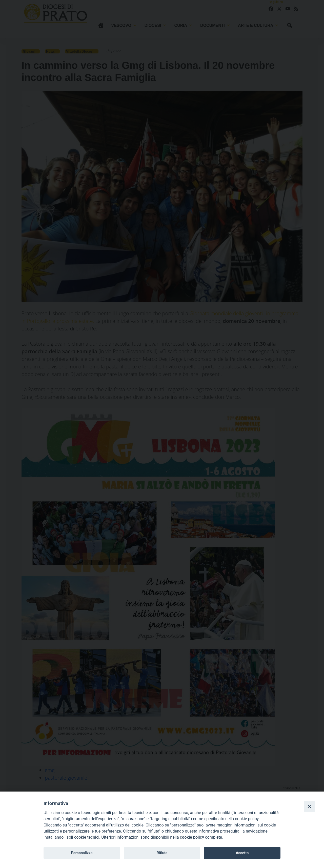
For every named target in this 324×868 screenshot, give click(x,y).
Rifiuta (162, 853)
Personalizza (82, 853)
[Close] (309, 806)
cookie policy (192, 837)
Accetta (242, 853)
